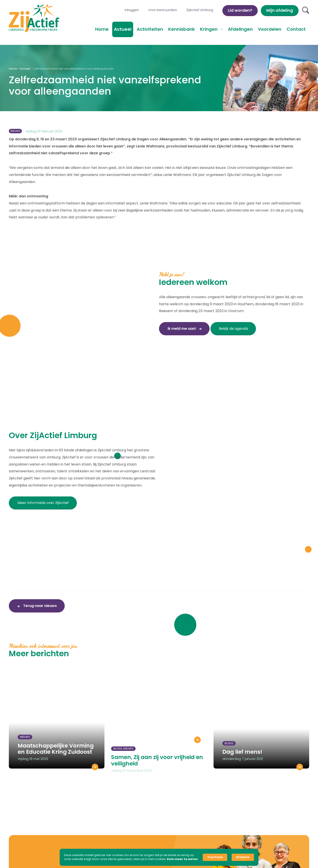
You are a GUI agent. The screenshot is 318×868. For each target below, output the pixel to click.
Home (102, 29)
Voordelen (270, 29)
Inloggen (132, 10)
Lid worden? (240, 10)
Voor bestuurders (163, 10)
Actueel (123, 29)
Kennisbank (182, 29)
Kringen (209, 29)
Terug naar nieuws (40, 606)
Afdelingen (240, 29)
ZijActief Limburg (200, 10)
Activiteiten (150, 29)
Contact (296, 29)
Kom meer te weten (182, 859)
